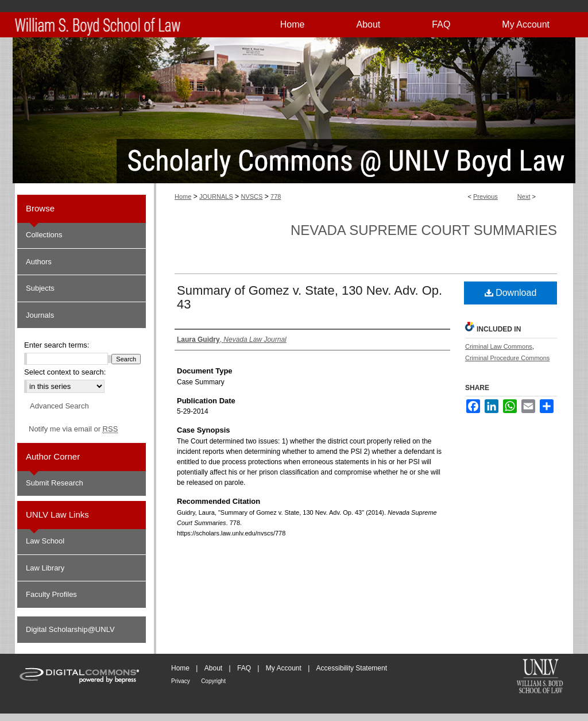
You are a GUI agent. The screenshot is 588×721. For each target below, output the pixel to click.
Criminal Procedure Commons (507, 358)
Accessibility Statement (352, 668)
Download (511, 293)
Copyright (213, 681)
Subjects (40, 288)
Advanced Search (59, 406)
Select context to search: (65, 372)
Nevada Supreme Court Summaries (424, 230)
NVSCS (252, 196)
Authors (39, 262)
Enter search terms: (57, 345)
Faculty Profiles (51, 594)
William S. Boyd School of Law (540, 677)
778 (276, 196)
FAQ (244, 668)
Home (183, 196)
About (213, 668)
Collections (44, 235)
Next (524, 196)
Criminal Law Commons (499, 346)
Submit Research (55, 483)
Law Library (45, 568)
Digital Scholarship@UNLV (70, 629)
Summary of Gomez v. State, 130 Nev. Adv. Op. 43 (310, 297)
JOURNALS (216, 196)
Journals (40, 315)
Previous (486, 196)
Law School (45, 541)
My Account (284, 668)
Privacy (181, 681)
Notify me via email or (73, 429)
